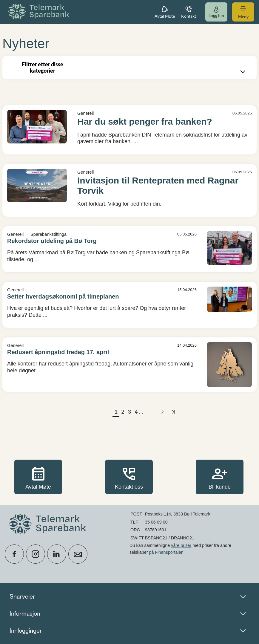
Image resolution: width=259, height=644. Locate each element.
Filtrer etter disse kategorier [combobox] (134, 68)
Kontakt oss (129, 477)
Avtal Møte (38, 477)
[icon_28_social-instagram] (36, 554)
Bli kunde (220, 477)
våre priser (181, 545)
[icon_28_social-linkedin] (57, 554)
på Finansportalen (166, 552)
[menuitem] (39, 12)
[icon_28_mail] (78, 554)
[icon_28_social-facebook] (14, 554)
